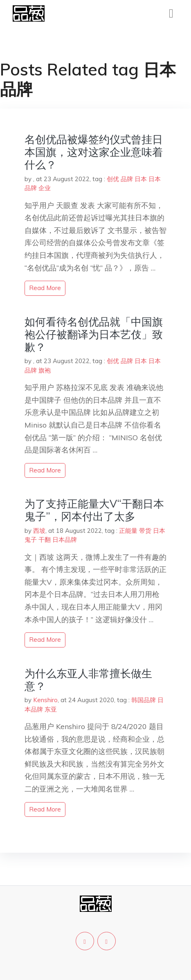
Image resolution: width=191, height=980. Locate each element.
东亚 (51, 709)
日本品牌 (65, 540)
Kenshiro (45, 700)
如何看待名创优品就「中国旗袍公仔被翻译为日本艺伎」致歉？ (94, 334)
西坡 (39, 531)
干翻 (45, 540)
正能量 (128, 531)
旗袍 (45, 370)
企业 (45, 188)
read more (45, 288)
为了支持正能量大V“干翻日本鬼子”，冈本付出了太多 (94, 510)
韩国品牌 (144, 700)
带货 (145, 531)
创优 (113, 179)
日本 (141, 179)
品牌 (127, 179)
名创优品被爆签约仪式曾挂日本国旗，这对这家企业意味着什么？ (94, 152)
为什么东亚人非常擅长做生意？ (88, 680)
